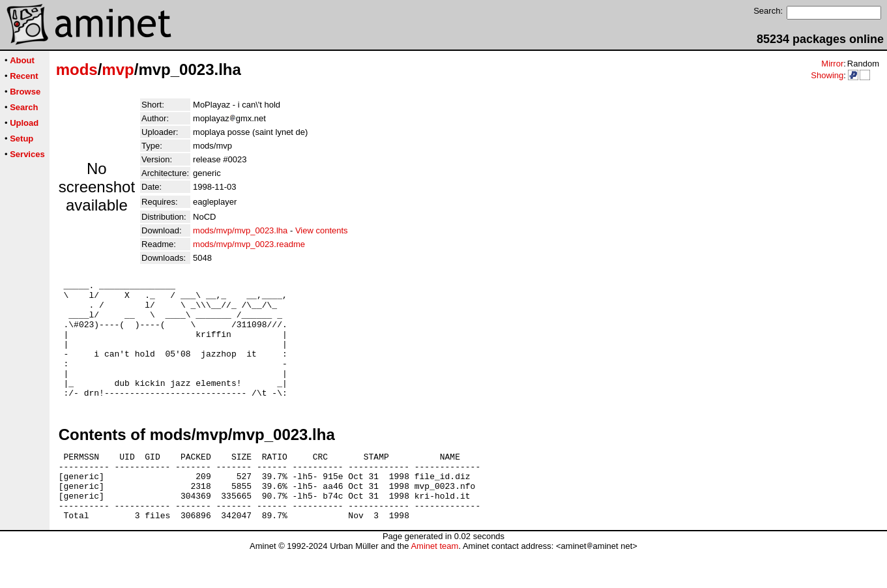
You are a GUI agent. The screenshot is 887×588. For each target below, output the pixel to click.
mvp (118, 69)
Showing (827, 75)
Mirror (832, 64)
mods (77, 69)
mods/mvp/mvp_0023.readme (249, 244)
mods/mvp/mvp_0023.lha (240, 230)
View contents (322, 230)
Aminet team (434, 583)
